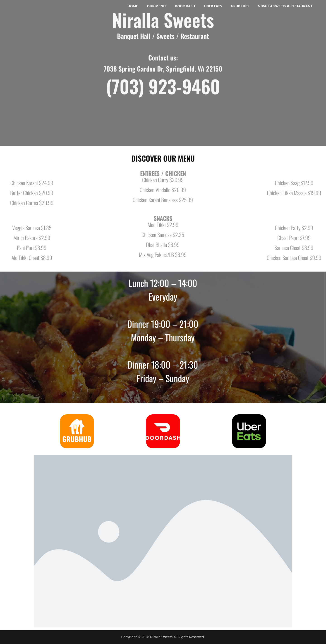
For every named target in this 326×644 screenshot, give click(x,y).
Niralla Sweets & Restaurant (285, 6)
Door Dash (185, 6)
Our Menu (156, 6)
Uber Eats (213, 6)
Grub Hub (240, 6)
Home (133, 6)
